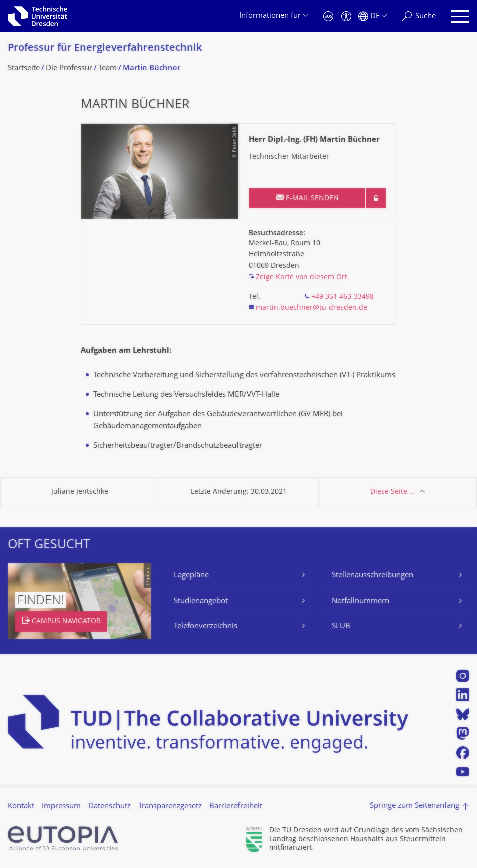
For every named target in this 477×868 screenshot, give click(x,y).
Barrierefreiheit (236, 807)
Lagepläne (191, 576)
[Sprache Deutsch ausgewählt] (373, 16)
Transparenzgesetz (170, 807)
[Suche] (419, 16)
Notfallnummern (361, 601)
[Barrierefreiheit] (346, 16)
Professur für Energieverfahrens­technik (105, 48)
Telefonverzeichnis (206, 626)
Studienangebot (201, 601)
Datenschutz (109, 807)
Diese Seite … (393, 492)
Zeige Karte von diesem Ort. (302, 278)
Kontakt (21, 807)
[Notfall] (328, 16)
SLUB (341, 626)
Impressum (61, 807)
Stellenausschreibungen (373, 576)
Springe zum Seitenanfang (415, 806)
